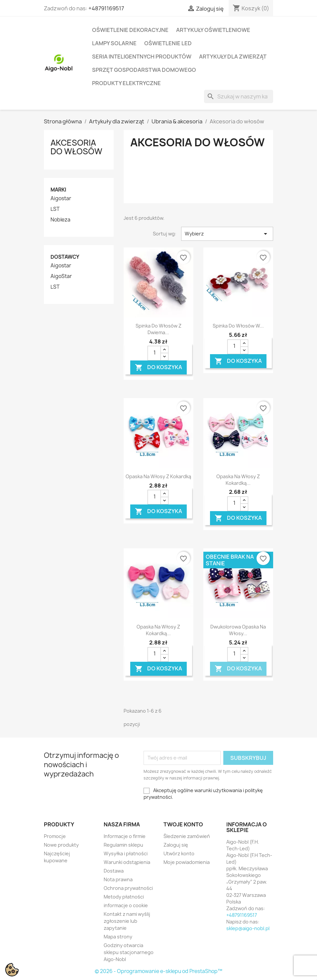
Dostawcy (65, 257)
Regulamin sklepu (123, 845)
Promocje (55, 836)
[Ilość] (154, 353)
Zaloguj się (176, 845)
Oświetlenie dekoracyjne (130, 30)
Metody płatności (124, 897)
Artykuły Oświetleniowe (213, 30)
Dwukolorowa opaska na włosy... (238, 630)
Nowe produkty (61, 845)
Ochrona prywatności (128, 888)
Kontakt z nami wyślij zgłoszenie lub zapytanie (127, 921)
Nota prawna (118, 879)
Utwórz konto (179, 853)
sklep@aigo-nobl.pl (248, 928)
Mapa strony (118, 937)
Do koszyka (158, 368)
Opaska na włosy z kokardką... (238, 480)
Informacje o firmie (125, 836)
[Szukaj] (239, 96)
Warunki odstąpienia (127, 862)
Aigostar (61, 199)
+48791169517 (106, 8)
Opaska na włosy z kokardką (158, 476)
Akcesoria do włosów (76, 147)
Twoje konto (183, 824)
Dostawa (114, 871)
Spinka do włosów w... (238, 326)
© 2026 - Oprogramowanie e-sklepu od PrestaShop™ (158, 971)
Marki (58, 190)
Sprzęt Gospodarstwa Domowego (144, 70)
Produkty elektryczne (126, 83)
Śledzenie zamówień (187, 836)
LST (55, 209)
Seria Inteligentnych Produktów (142, 57)
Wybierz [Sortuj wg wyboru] (227, 234)
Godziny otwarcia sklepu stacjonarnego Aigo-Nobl (129, 952)
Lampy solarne (114, 43)
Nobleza (60, 220)
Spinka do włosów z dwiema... (158, 329)
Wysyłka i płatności (126, 853)
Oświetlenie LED (168, 43)
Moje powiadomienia (187, 862)
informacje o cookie (126, 905)
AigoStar (61, 276)
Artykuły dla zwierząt (233, 57)
